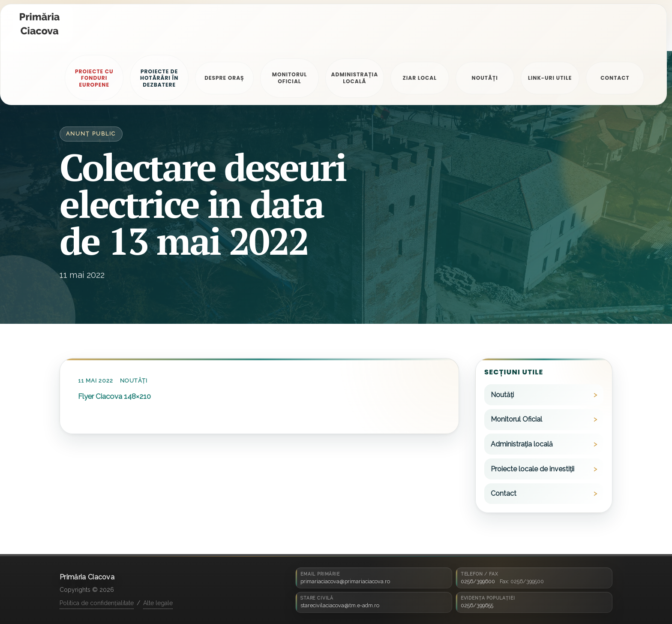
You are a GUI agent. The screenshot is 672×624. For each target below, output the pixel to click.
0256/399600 (478, 581)
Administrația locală (522, 444)
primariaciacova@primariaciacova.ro (345, 581)
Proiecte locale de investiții (532, 469)
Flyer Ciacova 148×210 (114, 396)
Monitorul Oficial (516, 419)
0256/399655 (477, 605)
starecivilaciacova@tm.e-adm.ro (340, 605)
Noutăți (134, 381)
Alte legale (158, 603)
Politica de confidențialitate (97, 603)
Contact (504, 493)
